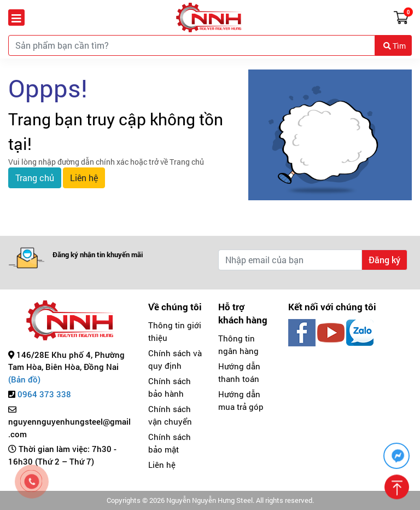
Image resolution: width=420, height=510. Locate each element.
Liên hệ (84, 178)
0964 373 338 (44, 394)
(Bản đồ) (24, 379)
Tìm (395, 46)
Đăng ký (384, 260)
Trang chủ (35, 178)
